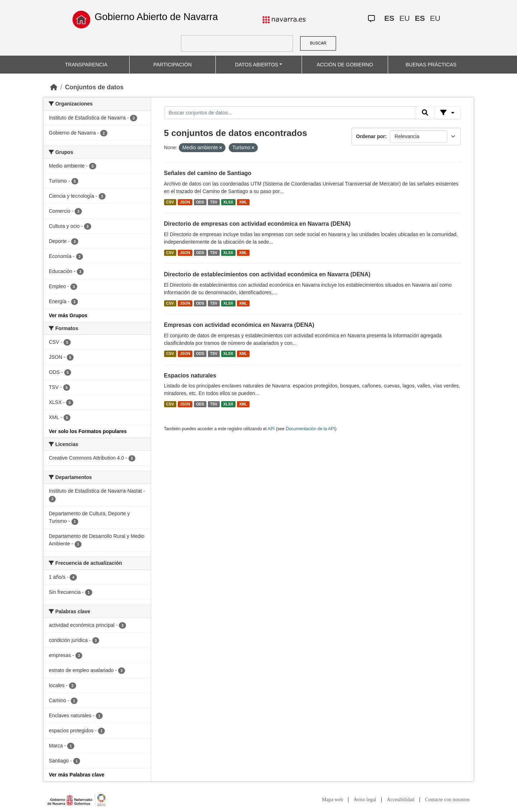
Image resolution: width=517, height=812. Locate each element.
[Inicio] (54, 87)
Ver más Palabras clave (77, 775)
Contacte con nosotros (447, 800)
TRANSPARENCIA (86, 65)
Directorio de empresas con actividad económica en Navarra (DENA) (257, 224)
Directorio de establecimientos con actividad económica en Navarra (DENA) (267, 274)
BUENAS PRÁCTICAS (431, 65)
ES (389, 18)
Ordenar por (371, 136)
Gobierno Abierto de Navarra (156, 17)
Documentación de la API (311, 429)
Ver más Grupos (68, 315)
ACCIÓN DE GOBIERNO (345, 65)
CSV (170, 202)
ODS (200, 202)
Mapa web (333, 800)
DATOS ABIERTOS (257, 65)
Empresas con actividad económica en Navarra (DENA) (239, 325)
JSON (185, 202)
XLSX (228, 202)
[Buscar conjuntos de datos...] (290, 113)
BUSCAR (318, 43)
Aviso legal (365, 800)
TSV (214, 202)
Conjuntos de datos (94, 87)
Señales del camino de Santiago (208, 173)
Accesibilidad (400, 800)
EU (404, 18)
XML (243, 202)
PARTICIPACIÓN (173, 65)
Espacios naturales (190, 376)
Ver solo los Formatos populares (88, 431)
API (271, 429)
